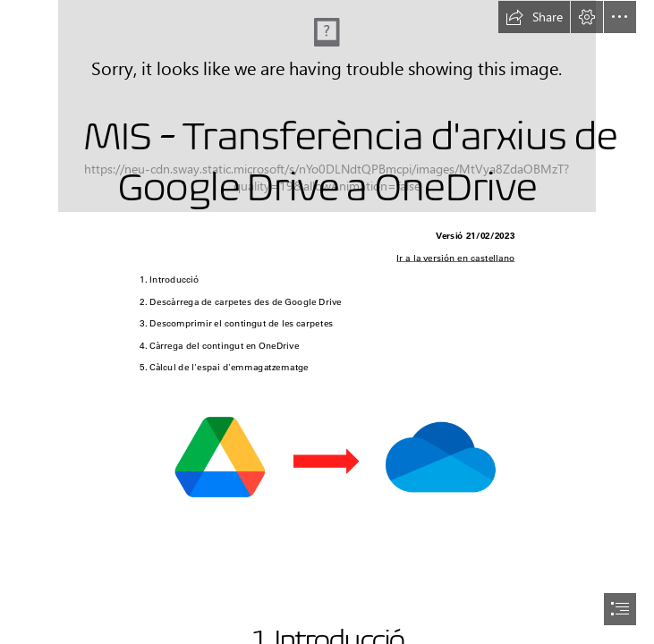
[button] (534, 17)
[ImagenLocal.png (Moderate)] (327, 456)
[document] (327, 322)
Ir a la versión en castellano (455, 258)
